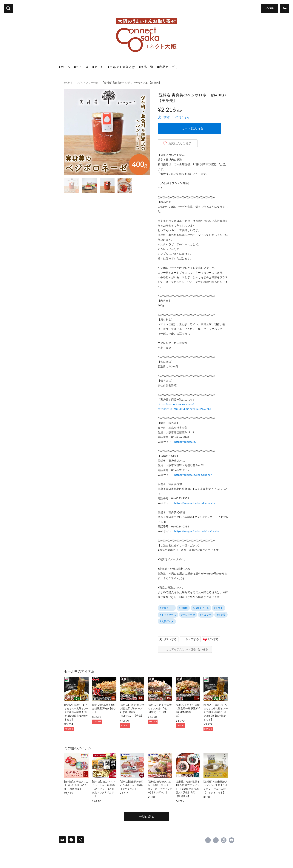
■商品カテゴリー (169, 67)
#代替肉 (183, 608)
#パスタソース (201, 608)
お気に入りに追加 (180, 143)
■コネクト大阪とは (121, 67)
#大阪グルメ (167, 621)
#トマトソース (168, 615)
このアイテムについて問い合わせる (187, 649)
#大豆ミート (167, 608)
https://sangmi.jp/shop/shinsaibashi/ (197, 531)
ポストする (170, 639)
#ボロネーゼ (188, 615)
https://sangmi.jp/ (185, 442)
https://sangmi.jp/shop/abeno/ (193, 475)
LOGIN (270, 8)
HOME (68, 83)
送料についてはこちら (176, 117)
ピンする (213, 639)
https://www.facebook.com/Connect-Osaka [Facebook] (208, 840)
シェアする (192, 639)
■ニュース (81, 67)
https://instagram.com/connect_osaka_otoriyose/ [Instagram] (224, 840)
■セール (98, 67)
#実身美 (221, 615)
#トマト (219, 608)
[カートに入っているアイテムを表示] (285, 8)
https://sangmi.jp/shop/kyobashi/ (195, 503)
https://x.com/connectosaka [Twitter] (216, 840)
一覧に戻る (146, 817)
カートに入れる (193, 128)
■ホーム (64, 67)
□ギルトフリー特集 (88, 83)
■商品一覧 (146, 67)
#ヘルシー (206, 615)
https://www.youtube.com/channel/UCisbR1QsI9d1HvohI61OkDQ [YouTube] (232, 840)
